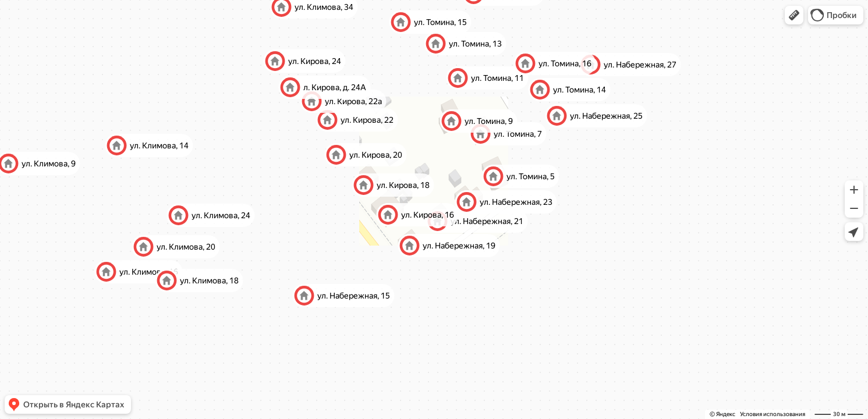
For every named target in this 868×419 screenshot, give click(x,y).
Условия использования (773, 414)
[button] (794, 15)
